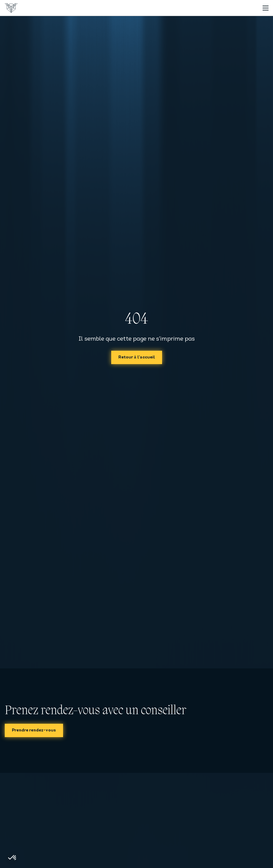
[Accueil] (11, 8)
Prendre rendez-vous (34, 730)
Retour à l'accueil (137, 357)
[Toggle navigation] (265, 8)
